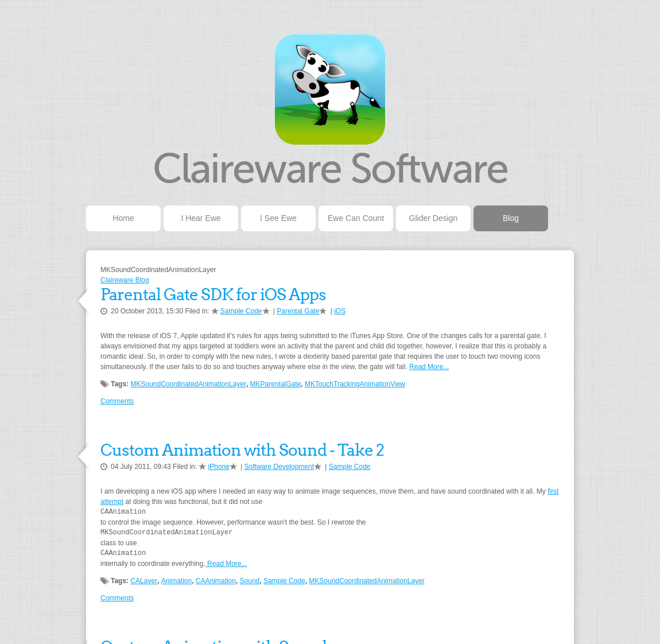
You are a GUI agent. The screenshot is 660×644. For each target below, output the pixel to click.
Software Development (279, 467)
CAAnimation (216, 581)
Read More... (429, 367)
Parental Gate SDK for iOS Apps (213, 294)
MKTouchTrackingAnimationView (355, 384)
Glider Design (434, 218)
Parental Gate (298, 311)
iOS (340, 311)
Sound (250, 581)
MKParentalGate (276, 384)
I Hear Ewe (201, 218)
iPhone (218, 467)
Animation (176, 581)
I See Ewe (278, 218)
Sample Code (241, 311)
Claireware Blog (125, 280)
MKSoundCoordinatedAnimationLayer (188, 384)
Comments (117, 401)
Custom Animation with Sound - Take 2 (242, 450)
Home (123, 218)
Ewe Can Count (356, 218)
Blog (511, 218)
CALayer (144, 581)
